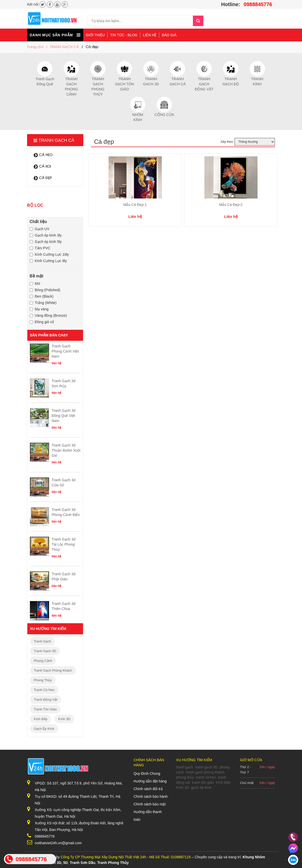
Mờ (35, 284)
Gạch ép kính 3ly (46, 235)
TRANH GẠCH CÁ (65, 47)
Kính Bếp (40, 719)
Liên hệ (150, 35)
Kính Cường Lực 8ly (48, 261)
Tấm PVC (40, 248)
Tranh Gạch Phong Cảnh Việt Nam (65, 351)
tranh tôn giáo (45, 709)
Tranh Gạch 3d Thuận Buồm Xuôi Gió (66, 450)
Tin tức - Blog (124, 35)
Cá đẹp (43, 178)
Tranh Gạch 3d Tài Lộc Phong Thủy (63, 544)
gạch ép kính (44, 729)
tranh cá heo (44, 690)
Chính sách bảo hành (151, 796)
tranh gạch (42, 641)
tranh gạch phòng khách (53, 670)
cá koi (42, 167)
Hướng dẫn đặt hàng (150, 781)
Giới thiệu (95, 35)
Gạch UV (39, 229)
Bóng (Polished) (45, 290)
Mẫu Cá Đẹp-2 (231, 205)
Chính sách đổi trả (148, 789)
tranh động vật (45, 700)
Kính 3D (64, 719)
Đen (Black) (42, 296)
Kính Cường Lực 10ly (49, 254)
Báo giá (169, 35)
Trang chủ (35, 47)
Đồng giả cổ (42, 322)
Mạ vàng (39, 309)
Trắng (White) (43, 303)
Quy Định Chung (147, 773)
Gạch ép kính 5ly (46, 242)
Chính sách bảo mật (150, 804)
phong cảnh (43, 661)
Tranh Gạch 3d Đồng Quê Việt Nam (63, 416)
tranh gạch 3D (45, 651)
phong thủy (43, 680)
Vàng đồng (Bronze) (48, 315)
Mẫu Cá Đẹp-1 (135, 205)
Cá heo (43, 155)
